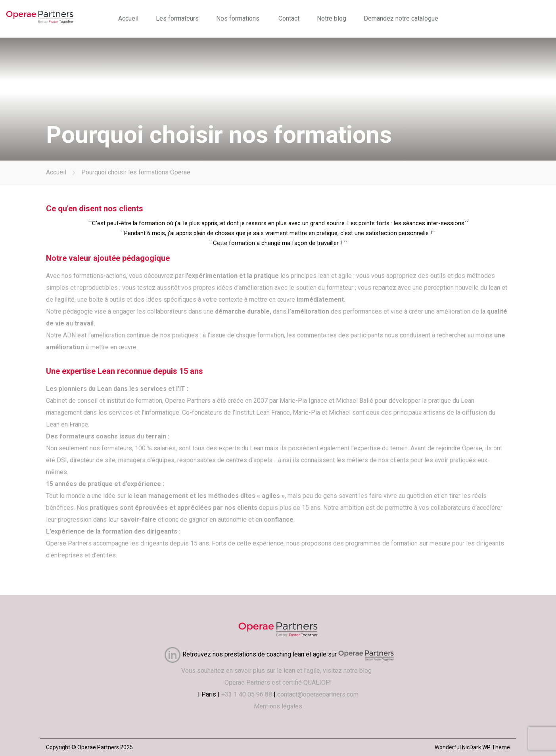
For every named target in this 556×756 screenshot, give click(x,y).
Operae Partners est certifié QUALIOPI (278, 682)
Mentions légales (278, 706)
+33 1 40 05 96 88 (247, 694)
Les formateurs (177, 18)
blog (367, 671)
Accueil (128, 18)
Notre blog (332, 18)
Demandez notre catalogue (401, 18)
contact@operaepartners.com (318, 694)
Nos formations (238, 18)
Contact (289, 18)
